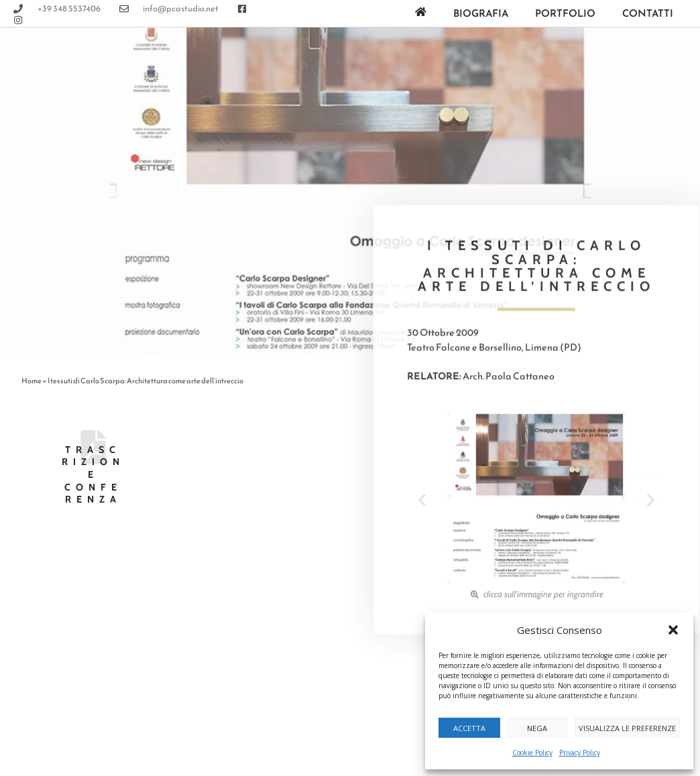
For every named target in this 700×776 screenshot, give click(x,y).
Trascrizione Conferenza (93, 475)
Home (32, 381)
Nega (537, 728)
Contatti (648, 13)
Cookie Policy (532, 753)
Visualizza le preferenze (627, 728)
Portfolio (565, 13)
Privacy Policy (580, 753)
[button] (673, 630)
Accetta (469, 728)
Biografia (481, 13)
